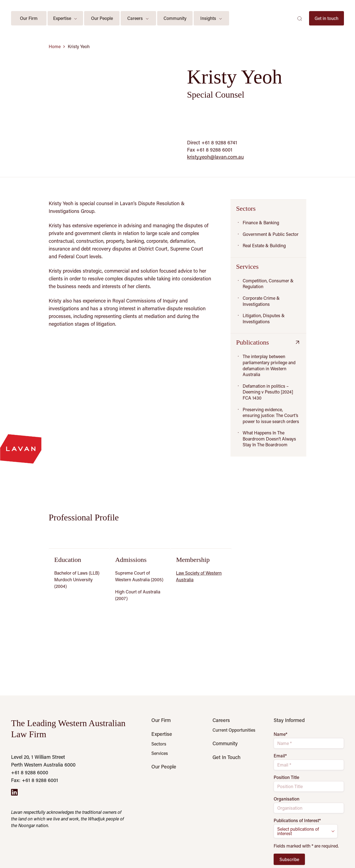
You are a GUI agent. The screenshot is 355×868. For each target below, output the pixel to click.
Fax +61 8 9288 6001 (210, 150)
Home (55, 46)
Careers (221, 720)
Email (280, 756)
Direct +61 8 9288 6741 (212, 142)
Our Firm (161, 720)
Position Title (286, 777)
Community (225, 743)
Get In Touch (226, 757)
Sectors (159, 744)
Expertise (162, 734)
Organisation (287, 799)
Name (281, 734)
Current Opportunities (234, 730)
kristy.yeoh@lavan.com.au (215, 157)
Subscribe (289, 859)
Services (160, 753)
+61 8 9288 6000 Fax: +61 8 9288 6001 (35, 776)
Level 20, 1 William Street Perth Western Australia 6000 (43, 761)
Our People (164, 767)
